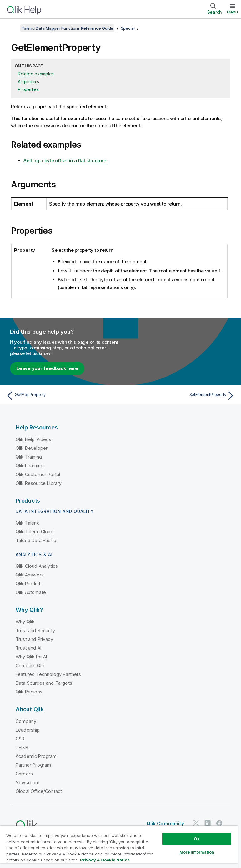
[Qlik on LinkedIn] (208, 822)
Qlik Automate (31, 591)
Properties (28, 89)
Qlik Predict (28, 583)
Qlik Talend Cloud (35, 531)
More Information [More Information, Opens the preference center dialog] (197, 852)
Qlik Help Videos (34, 438)
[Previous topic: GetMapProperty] (61, 395)
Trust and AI (28, 647)
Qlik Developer (32, 447)
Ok (197, 839)
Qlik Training (29, 456)
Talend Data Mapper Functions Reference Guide (67, 28)
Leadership (28, 729)
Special (128, 28)
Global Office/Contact (39, 790)
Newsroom (28, 782)
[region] (119, 847)
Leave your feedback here (47, 367)
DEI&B (22, 746)
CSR (20, 738)
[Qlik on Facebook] (219, 822)
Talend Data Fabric (36, 539)
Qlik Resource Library (39, 482)
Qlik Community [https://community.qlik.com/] (165, 822)
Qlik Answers (30, 574)
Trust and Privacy (34, 638)
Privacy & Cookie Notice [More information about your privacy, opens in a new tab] (105, 860)
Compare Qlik (30, 665)
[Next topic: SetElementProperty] (180, 395)
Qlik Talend (28, 522)
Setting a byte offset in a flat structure (65, 161)
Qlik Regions (29, 691)
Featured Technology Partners (48, 673)
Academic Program (36, 755)
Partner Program (33, 764)
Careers (24, 773)
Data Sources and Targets (44, 682)
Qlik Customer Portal (38, 473)
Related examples (36, 74)
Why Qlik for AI (31, 656)
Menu (232, 12)
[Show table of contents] (13, 28)
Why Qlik (25, 621)
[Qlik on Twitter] (196, 822)
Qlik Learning (30, 465)
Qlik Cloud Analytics (37, 565)
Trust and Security (35, 629)
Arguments (28, 81)
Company (26, 720)
